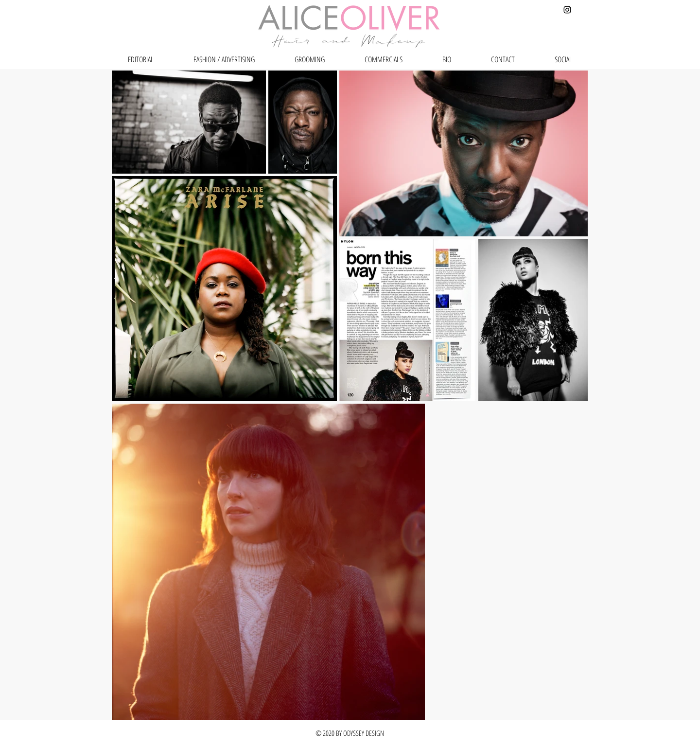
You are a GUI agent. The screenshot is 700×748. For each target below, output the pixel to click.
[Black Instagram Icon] (567, 10)
